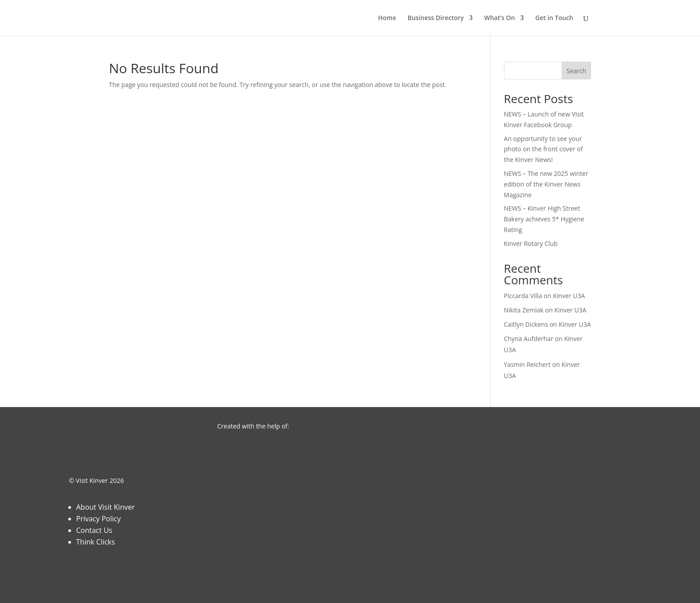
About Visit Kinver (106, 507)
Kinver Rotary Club (531, 243)
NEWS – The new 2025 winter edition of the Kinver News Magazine (546, 184)
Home (387, 18)
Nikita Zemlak (524, 310)
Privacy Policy (99, 519)
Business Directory (436, 18)
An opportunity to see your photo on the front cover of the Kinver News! (544, 149)
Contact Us (94, 530)
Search (576, 71)
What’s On (499, 18)
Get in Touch (554, 18)
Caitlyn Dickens (526, 324)
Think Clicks (96, 542)
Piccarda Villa (523, 296)
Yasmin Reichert (527, 364)
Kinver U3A (569, 296)
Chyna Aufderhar (529, 339)
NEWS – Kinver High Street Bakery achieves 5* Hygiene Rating (544, 219)
